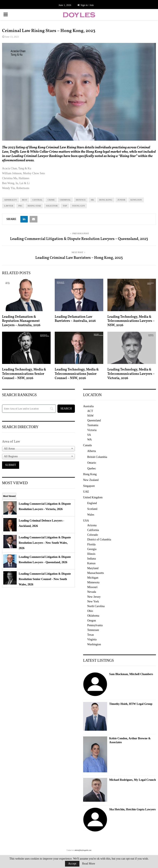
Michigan (93, 578)
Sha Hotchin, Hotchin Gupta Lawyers (132, 809)
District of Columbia (99, 539)
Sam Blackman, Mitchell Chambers (131, 674)
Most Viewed (9, 496)
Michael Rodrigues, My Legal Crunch (133, 780)
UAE (86, 492)
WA (89, 440)
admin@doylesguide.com (83, 850)
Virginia (92, 639)
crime (51, 200)
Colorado (93, 535)
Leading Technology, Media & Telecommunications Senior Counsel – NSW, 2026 (24, 374)
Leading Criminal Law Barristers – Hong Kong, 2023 (79, 258)
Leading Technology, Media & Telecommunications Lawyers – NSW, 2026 (131, 321)
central (37, 200)
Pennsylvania (95, 625)
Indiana (92, 559)
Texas (91, 635)
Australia (88, 406)
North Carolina (96, 606)
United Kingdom (93, 497)
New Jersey (94, 597)
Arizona (92, 525)
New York (93, 601)
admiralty (10, 200)
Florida (91, 544)
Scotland (92, 509)
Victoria (92, 430)
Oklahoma (93, 616)
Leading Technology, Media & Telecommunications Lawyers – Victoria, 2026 (131, 374)
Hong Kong (106, 200)
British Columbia (97, 457)
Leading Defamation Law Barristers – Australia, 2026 (75, 319)
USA (86, 521)
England (92, 503)
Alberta (92, 451)
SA (89, 435)
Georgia (92, 549)
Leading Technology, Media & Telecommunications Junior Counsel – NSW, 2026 (77, 374)
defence (81, 200)
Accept (72, 864)
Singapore (89, 486)
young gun (78, 206)
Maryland (93, 568)
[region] (79, 92)
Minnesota (93, 582)
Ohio (90, 611)
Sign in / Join (86, 5)
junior (121, 200)
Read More (89, 864)
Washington (94, 644)
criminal (65, 200)
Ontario (92, 463)
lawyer (9, 206)
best (25, 200)
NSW (90, 416)
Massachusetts (96, 573)
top (65, 206)
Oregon (92, 621)
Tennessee (93, 630)
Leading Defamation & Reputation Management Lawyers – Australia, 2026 (21, 321)
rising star (34, 206)
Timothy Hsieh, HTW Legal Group (131, 704)
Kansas (91, 563)
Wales (91, 515)
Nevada (92, 592)
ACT (90, 411)
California (93, 530)
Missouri (92, 587)
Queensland (94, 420)
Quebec (92, 468)
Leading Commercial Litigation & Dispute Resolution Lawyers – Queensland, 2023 (79, 239)
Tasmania (93, 425)
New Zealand (91, 480)
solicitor (52, 206)
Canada (87, 445)
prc (20, 206)
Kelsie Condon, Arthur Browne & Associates (130, 740)
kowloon (136, 200)
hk (92, 200)
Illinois (91, 554)
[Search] (29, 409)
